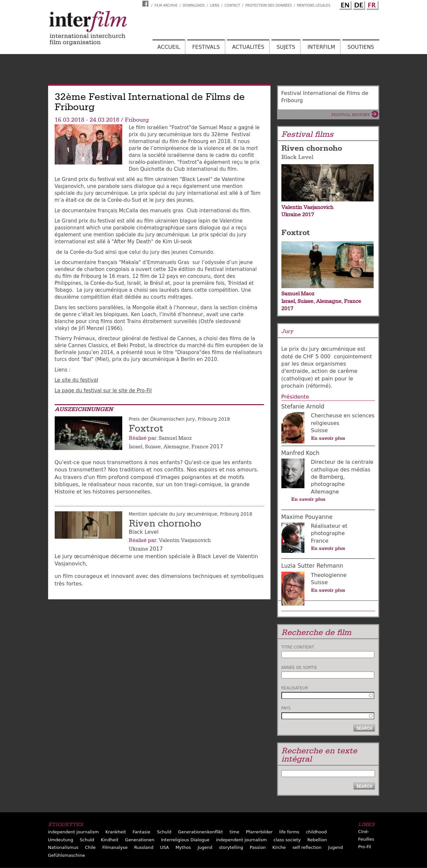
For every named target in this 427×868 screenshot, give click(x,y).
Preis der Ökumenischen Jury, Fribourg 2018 (179, 419)
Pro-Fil (365, 847)
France (200, 447)
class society (287, 840)
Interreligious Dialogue (185, 840)
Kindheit (110, 840)
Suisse (153, 447)
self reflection (307, 847)
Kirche (279, 847)
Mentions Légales (313, 5)
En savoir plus (328, 438)
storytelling (231, 847)
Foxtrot (146, 429)
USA (165, 847)
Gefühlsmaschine (67, 855)
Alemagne (176, 447)
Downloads (194, 5)
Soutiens (361, 47)
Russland (144, 847)
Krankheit (116, 832)
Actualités (248, 47)
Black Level (297, 157)
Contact (232, 5)
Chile (90, 847)
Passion (258, 847)
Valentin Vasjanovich (185, 540)
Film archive (166, 5)
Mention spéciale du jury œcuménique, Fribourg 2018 (191, 514)
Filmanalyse (115, 847)
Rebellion (317, 840)
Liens (215, 5)
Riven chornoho (165, 524)
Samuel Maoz (175, 438)
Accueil (169, 47)
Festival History (351, 115)
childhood (316, 832)
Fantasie (141, 832)
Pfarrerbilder (259, 832)
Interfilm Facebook (146, 4)
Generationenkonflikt (200, 832)
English (345, 4)
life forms (289, 832)
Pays (286, 708)
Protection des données (269, 5)
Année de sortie (299, 668)
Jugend (205, 847)
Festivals (206, 47)
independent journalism (73, 832)
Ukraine (139, 549)
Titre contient (298, 647)
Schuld (164, 832)
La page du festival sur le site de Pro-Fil (103, 391)
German (358, 4)
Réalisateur (295, 688)
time (234, 832)
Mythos (183, 847)
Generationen (140, 840)
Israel (136, 447)
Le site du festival (76, 380)
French (372, 4)
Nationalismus (63, 847)
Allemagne (325, 492)
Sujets (286, 47)
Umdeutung (61, 840)
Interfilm (321, 47)
